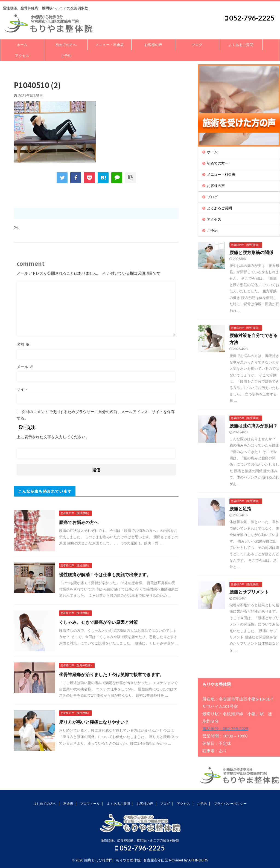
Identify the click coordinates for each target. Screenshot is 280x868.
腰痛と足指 (240, 509)
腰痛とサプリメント (249, 592)
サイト (22, 389)
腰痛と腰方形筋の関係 (251, 253)
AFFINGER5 (198, 860)
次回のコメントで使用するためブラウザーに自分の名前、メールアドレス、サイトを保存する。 (96, 415)
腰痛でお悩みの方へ (79, 522)
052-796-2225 (250, 18)
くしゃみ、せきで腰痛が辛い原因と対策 (98, 622)
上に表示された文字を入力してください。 (53, 437)
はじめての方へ (45, 804)
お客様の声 (153, 45)
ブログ (197, 45)
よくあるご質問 (241, 45)
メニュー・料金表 (110, 45)
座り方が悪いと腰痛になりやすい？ (94, 722)
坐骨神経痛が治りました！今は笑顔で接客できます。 (112, 675)
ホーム (22, 45)
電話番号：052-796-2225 (225, 729)
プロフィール (90, 804)
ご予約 (66, 56)
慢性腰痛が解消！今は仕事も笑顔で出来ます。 (105, 575)
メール (25, 367)
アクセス (22, 56)
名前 (23, 344)
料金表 (68, 804)
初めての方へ (66, 45)
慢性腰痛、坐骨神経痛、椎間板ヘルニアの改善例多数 (140, 840)
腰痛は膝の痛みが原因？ (253, 426)
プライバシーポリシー (230, 804)
